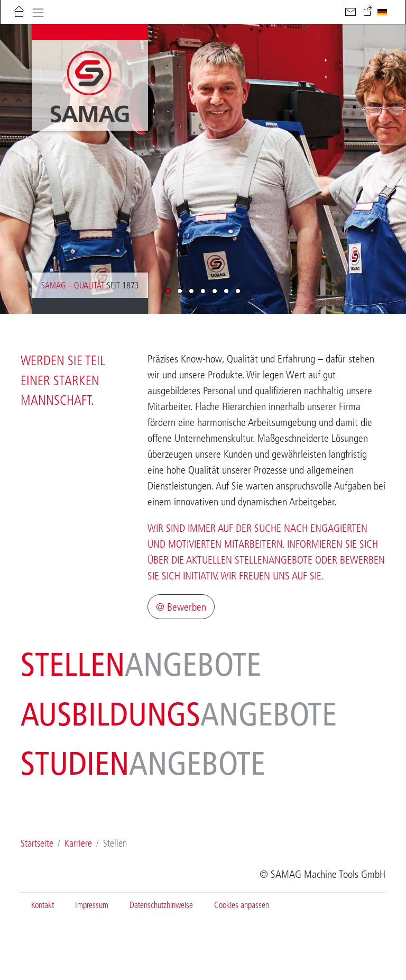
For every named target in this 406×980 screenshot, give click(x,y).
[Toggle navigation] (38, 12)
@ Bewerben (181, 607)
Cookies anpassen (242, 905)
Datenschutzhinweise (161, 905)
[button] (168, 291)
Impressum (92, 905)
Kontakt (43, 905)
